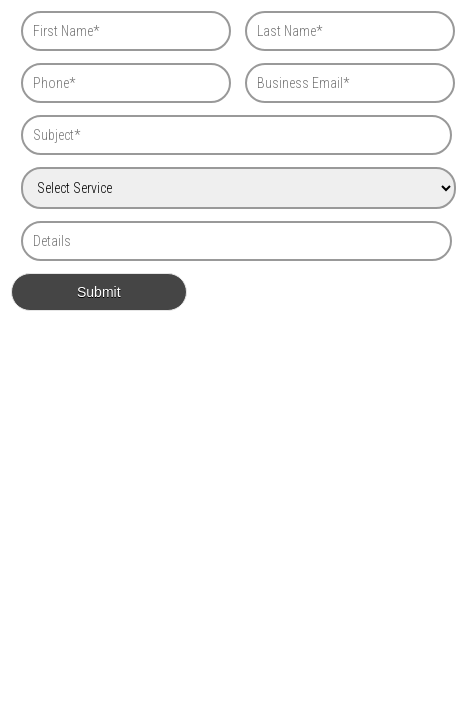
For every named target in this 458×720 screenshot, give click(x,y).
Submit (99, 292)
